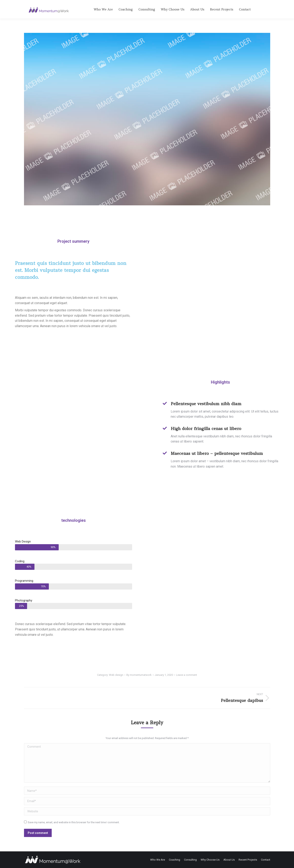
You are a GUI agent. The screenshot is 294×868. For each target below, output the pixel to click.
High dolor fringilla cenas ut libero (206, 428)
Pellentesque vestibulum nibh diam (206, 404)
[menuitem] (103, 9)
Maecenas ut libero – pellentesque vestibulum (217, 453)
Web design (116, 675)
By (139, 675)
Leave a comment (186, 675)
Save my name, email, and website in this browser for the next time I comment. (74, 822)
